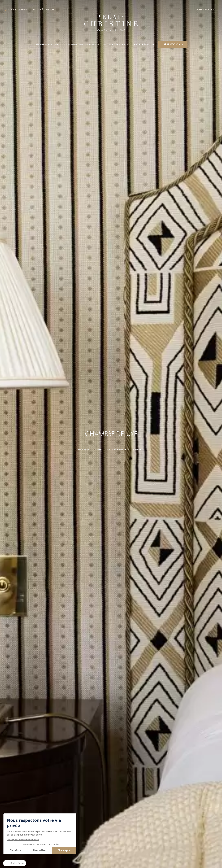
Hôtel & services (114, 44)
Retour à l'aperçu (43, 10)
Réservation (172, 44)
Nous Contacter (144, 44)
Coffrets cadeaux (206, 10)
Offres (91, 44)
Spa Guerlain (74, 44)
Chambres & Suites (46, 44)
